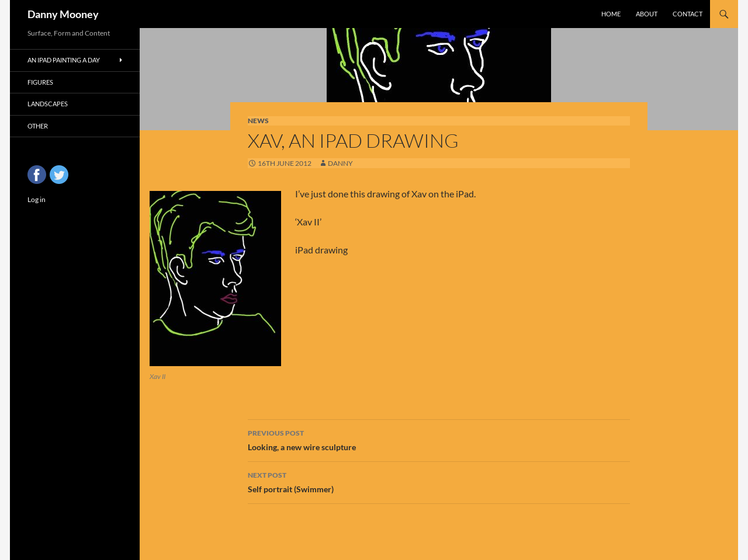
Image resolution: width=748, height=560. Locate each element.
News (258, 121)
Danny (340, 163)
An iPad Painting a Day (64, 60)
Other (38, 126)
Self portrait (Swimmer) (439, 481)
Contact (688, 14)
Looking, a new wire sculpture (439, 439)
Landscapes (48, 104)
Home (611, 14)
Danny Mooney (63, 14)
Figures (40, 82)
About (647, 14)
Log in (37, 199)
